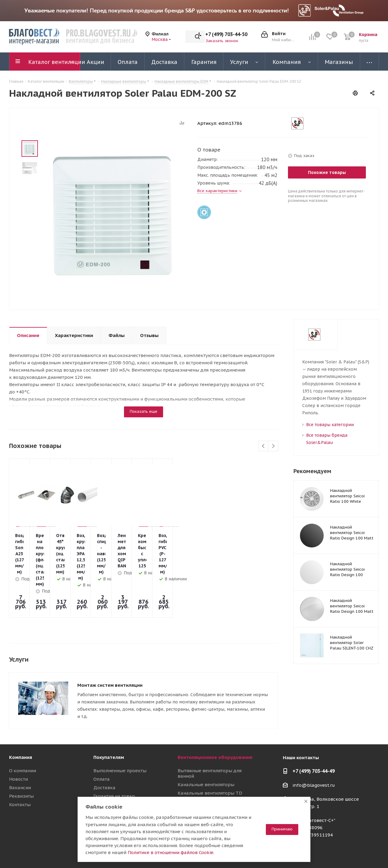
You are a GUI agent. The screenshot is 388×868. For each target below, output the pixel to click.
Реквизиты (21, 755)
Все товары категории (330, 425)
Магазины (105, 764)
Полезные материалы (118, 772)
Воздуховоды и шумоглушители (214, 791)
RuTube (359, 853)
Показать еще (144, 411)
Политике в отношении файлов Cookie (171, 852)
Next (273, 446)
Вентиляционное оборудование (215, 716)
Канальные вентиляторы (206, 744)
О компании (23, 730)
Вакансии (20, 747)
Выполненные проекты (120, 730)
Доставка (104, 747)
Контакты (20, 764)
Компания (21, 716)
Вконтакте (314, 853)
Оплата (102, 738)
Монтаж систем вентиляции (110, 644)
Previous (264, 446)
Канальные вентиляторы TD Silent (210, 755)
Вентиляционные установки (209, 775)
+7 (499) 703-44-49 (314, 730)
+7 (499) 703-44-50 (226, 34)
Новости (18, 738)
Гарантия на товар (114, 755)
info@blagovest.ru (314, 744)
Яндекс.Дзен (374, 853)
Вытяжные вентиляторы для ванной (210, 732)
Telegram (329, 853)
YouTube (344, 853)
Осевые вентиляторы (202, 766)
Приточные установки (203, 783)
